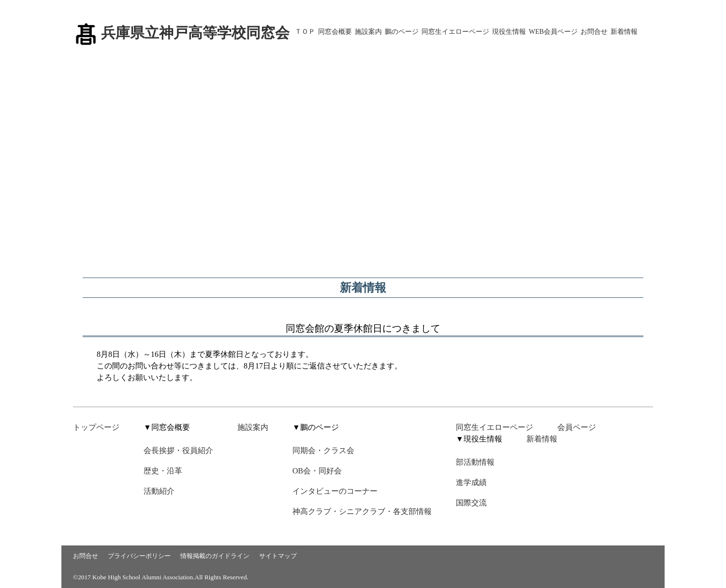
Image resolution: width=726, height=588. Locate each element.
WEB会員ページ (553, 32)
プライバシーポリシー (139, 556)
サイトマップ (278, 556)
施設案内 (368, 32)
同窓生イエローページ (455, 32)
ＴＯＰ (305, 32)
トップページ (96, 427)
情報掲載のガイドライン (215, 556)
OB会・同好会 (317, 471)
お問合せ (594, 32)
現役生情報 (509, 32)
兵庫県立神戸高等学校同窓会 (195, 33)
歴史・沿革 (163, 471)
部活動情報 (475, 462)
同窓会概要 (335, 32)
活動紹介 (159, 491)
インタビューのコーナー (335, 491)
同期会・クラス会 (323, 450)
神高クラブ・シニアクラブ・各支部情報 (362, 511)
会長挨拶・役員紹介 (178, 450)
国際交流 (471, 503)
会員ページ (577, 427)
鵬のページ (402, 32)
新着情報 (624, 32)
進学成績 (471, 482)
